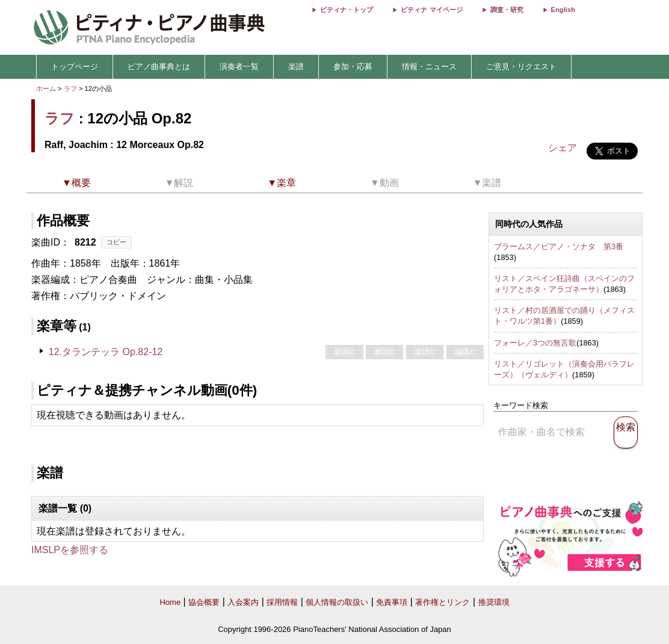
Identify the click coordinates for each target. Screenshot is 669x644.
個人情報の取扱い (337, 602)
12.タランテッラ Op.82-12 (106, 352)
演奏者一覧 (239, 67)
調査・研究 (507, 10)
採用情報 (282, 602)
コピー (116, 242)
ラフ (70, 88)
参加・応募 (353, 67)
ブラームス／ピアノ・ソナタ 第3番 (559, 246)
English (563, 10)
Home (170, 602)
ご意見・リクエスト (521, 67)
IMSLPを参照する (70, 550)
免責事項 (392, 602)
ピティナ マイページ (431, 10)
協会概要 (204, 602)
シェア (563, 148)
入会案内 (243, 602)
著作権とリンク (442, 602)
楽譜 (296, 67)
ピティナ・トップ (347, 10)
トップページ (75, 67)
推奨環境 (494, 602)
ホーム (46, 88)
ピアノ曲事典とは (159, 67)
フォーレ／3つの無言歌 (535, 343)
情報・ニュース (429, 67)
